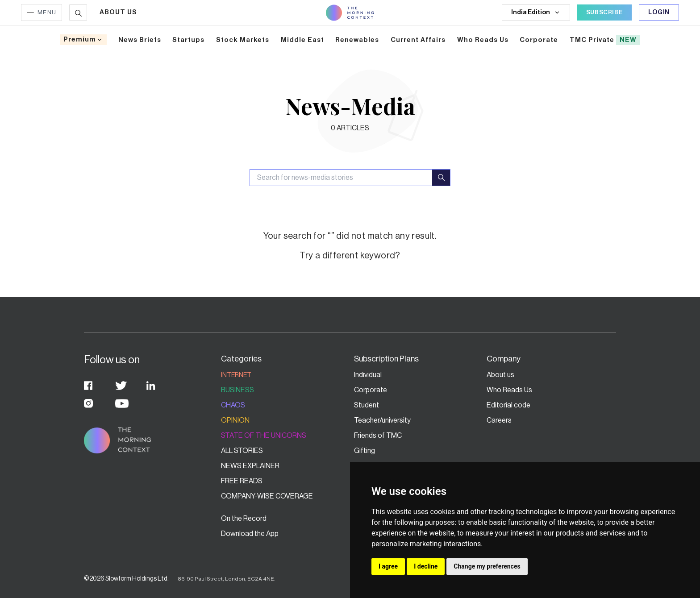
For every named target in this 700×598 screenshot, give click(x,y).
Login (659, 12)
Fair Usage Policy (513, 549)
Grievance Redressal (519, 519)
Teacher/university (382, 420)
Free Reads (242, 481)
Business (237, 390)
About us (500, 375)
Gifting (365, 451)
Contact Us (372, 519)
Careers (499, 420)
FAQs (362, 534)
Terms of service (512, 534)
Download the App (250, 534)
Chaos (233, 405)
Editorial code (508, 405)
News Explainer (250, 466)
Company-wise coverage (267, 496)
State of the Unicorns (264, 436)
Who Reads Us (509, 390)
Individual (368, 375)
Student (367, 405)
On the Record (244, 519)
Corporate (371, 390)
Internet (236, 375)
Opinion (235, 420)
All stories (242, 451)
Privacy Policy (376, 549)
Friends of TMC (378, 436)
